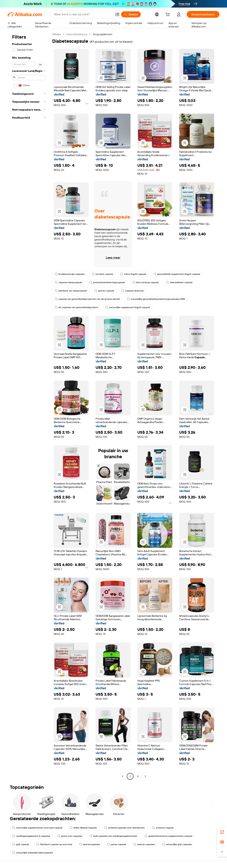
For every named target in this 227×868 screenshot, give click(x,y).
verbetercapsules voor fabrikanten (124, 828)
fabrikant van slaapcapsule (71, 291)
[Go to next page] (145, 776)
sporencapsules (90, 844)
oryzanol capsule (163, 828)
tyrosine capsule (102, 274)
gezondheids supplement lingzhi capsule (177, 274)
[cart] (168, 15)
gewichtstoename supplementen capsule (168, 836)
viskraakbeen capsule (179, 282)
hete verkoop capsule (145, 282)
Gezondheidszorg (77, 34)
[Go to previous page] (123, 776)
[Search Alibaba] (83, 14)
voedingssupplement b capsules (31, 836)
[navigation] (29, 406)
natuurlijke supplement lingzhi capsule (128, 307)
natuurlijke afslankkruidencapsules (33, 853)
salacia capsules (144, 844)
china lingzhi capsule (133, 274)
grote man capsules (70, 836)
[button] (117, 14)
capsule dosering (132, 291)
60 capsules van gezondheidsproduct (76, 307)
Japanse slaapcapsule (68, 282)
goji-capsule (21, 844)
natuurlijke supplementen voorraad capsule (37, 828)
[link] (222, 832)
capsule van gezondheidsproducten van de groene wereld (87, 299)
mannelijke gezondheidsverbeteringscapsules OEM (156, 299)
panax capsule (117, 844)
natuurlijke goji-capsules (177, 844)
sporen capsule (104, 291)
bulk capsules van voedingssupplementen (113, 836)
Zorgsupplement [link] (103, 34)
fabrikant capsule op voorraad (54, 844)
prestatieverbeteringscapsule (107, 282)
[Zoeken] (131, 14)
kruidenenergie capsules (70, 274)
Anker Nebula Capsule (83, 828)
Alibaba (56, 34)
